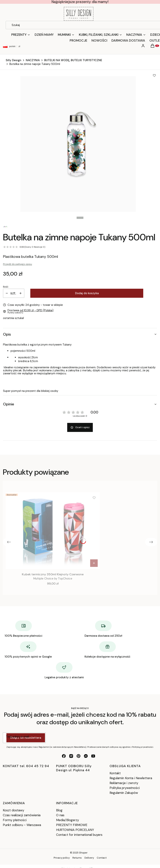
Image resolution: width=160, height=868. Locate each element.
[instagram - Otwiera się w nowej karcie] (71, 756)
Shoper (83, 853)
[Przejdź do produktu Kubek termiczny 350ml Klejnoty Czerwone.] (53, 531)
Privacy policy (62, 858)
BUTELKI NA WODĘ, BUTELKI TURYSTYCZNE (73, 60)
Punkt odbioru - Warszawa (22, 825)
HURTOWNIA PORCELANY (75, 830)
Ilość (6, 287)
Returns (77, 858)
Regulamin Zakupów (124, 793)
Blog (59, 810)
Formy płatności (15, 820)
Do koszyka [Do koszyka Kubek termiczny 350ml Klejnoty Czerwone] (94, 563)
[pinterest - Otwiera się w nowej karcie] (78, 756)
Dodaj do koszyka (87, 293)
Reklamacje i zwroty (124, 783)
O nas (60, 815)
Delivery (89, 858)
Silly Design (13, 60)
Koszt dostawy (13, 810)
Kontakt (115, 773)
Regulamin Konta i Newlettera (131, 778)
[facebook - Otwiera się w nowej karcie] (64, 756)
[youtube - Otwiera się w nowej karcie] (93, 756)
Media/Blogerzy (67, 820)
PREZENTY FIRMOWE (72, 825)
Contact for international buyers (79, 835)
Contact (102, 858)
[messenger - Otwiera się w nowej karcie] (86, 756)
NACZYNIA (33, 60)
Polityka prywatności (125, 788)
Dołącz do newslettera (26, 738)
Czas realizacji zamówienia (22, 815)
